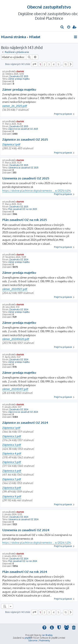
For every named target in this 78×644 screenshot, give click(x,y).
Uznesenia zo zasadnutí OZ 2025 (23, 168)
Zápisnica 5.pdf (12, 462)
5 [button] (58, 64)
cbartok (20, 71)
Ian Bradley (47, 635)
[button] (34, 64)
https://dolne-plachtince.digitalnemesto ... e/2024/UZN (37, 543)
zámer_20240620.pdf (16, 339)
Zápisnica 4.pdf (12, 453)
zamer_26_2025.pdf (15, 106)
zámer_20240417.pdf (15, 389)
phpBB (28, 638)
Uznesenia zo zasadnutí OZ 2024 (23, 519)
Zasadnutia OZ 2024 (19, 259)
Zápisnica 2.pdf (12, 436)
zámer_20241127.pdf (15, 289)
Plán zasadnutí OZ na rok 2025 (23, 209)
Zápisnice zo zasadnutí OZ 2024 (23, 412)
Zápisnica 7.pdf (12, 479)
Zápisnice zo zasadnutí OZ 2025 (23, 129)
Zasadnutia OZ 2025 (19, 76)
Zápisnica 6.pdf (12, 471)
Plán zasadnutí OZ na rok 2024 (23, 561)
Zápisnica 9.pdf (12, 496)
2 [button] (44, 64)
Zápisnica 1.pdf (11, 144)
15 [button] (66, 64)
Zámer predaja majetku (19, 79)
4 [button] (54, 64)
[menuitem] (62, 27)
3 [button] (49, 64)
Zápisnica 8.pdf (12, 488)
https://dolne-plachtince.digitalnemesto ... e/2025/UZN (37, 191)
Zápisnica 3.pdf (12, 445)
